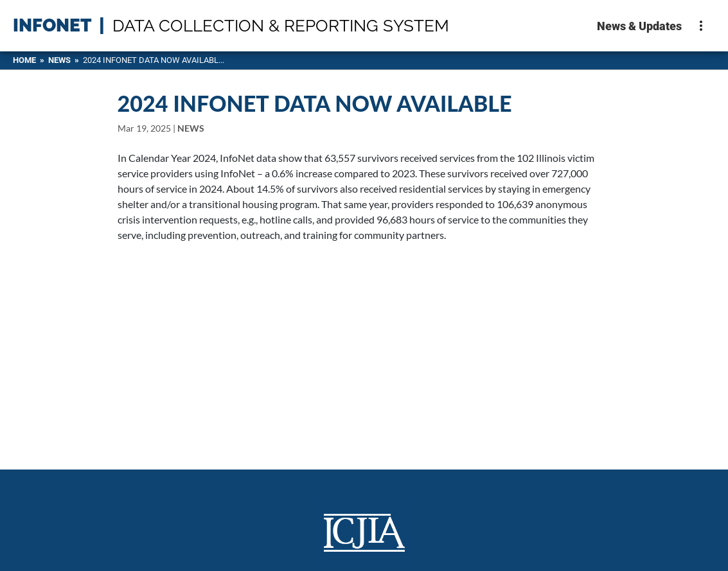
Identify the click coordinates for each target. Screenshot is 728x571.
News (59, 60)
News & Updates (639, 26)
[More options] (701, 26)
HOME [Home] (24, 60)
